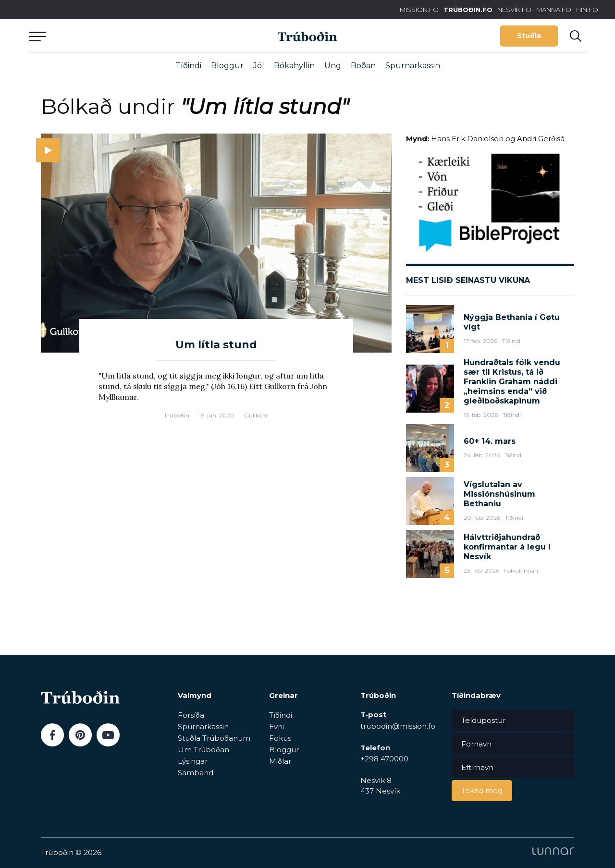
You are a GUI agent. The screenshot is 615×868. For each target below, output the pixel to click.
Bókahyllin (294, 66)
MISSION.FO (419, 10)
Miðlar (280, 761)
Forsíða (191, 715)
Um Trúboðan (203, 750)
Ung (333, 66)
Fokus (280, 738)
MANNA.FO (554, 10)
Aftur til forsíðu (118, 36)
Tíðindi (188, 66)
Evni (277, 727)
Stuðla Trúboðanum (214, 738)
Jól (259, 66)
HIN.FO (587, 10)
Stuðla (529, 36)
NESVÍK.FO (514, 10)
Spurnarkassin (413, 66)
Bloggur (227, 66)
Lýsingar (193, 761)
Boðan (363, 66)
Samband (196, 773)
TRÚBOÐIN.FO (468, 10)
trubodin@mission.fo (398, 726)
